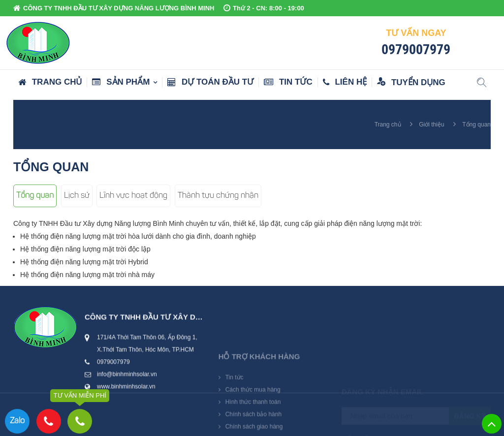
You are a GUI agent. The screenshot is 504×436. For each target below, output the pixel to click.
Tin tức (288, 82)
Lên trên (492, 424)
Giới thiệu (431, 125)
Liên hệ (345, 82)
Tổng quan (35, 196)
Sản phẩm (121, 82)
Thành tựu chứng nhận (218, 196)
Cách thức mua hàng (253, 414)
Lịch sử (77, 196)
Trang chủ (50, 82)
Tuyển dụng (411, 82)
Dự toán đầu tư (210, 82)
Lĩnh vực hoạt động (133, 196)
